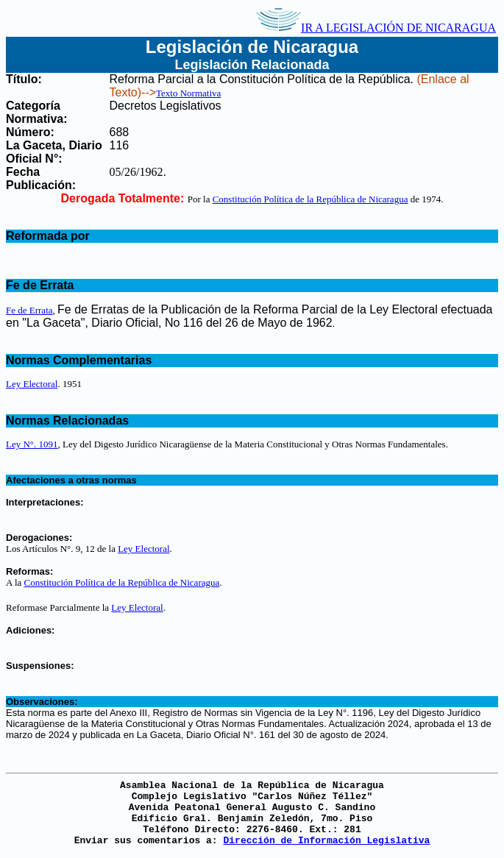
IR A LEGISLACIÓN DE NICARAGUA (376, 28)
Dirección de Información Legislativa (326, 841)
